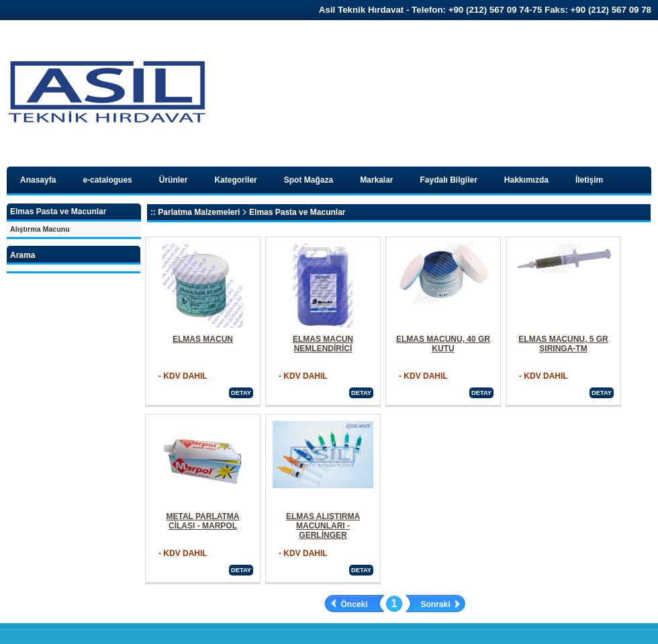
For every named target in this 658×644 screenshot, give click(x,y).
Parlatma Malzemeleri (199, 212)
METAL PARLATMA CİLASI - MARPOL (202, 521)
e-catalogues (107, 180)
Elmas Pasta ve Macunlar (297, 212)
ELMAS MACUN (203, 339)
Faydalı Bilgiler (449, 180)
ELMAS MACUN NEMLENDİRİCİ (323, 344)
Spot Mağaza (309, 180)
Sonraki (435, 604)
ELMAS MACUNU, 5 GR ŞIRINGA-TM (563, 344)
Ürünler (174, 180)
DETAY (241, 393)
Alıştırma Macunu (40, 229)
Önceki (355, 604)
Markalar (376, 180)
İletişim (589, 180)
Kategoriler (235, 180)
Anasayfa (38, 180)
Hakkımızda (526, 180)
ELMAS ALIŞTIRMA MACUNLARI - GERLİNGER (323, 526)
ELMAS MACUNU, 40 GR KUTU (443, 344)
